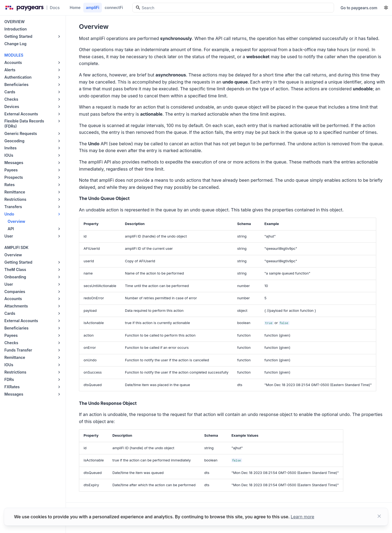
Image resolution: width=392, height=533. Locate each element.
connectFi (114, 7)
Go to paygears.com (359, 8)
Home (75, 7)
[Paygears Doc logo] (31, 8)
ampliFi (93, 7)
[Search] (233, 8)
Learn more (302, 517)
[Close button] (379, 517)
